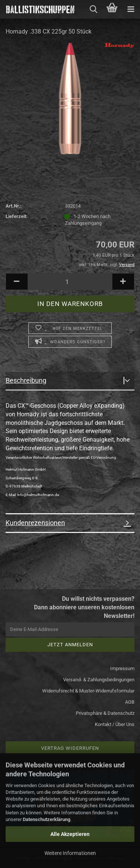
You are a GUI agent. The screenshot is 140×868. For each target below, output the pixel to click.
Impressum (122, 668)
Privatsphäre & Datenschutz (105, 713)
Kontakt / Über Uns (115, 724)
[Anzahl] (70, 282)
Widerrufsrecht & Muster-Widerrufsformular (88, 691)
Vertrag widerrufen (70, 748)
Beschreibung (26, 380)
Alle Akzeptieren (70, 834)
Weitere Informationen (70, 853)
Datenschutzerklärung (46, 819)
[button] (17, 282)
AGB (130, 702)
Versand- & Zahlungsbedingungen (99, 680)
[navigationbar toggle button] (131, 9)
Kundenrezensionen (35, 523)
